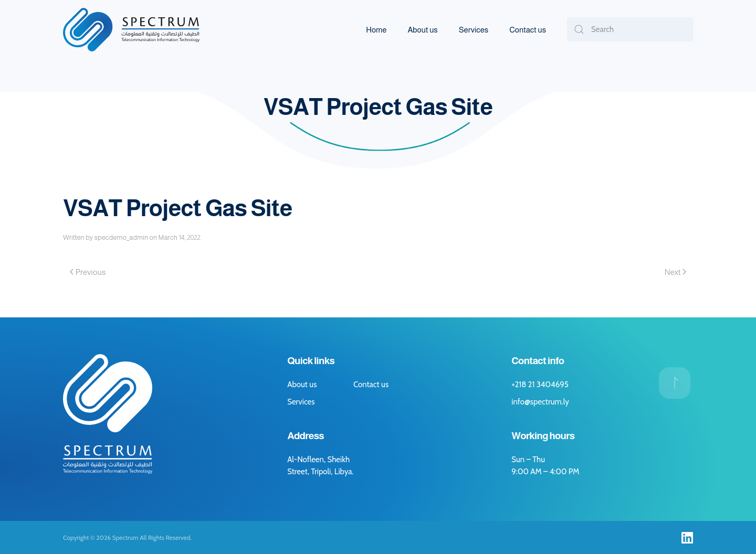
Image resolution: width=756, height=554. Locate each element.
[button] (675, 383)
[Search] (630, 29)
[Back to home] (131, 30)
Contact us (528, 30)
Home (376, 30)
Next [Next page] (675, 272)
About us (423, 30)
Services (474, 30)
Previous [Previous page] (88, 272)
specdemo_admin (121, 237)
